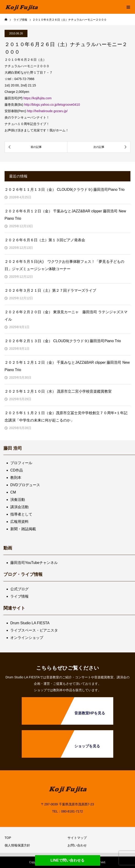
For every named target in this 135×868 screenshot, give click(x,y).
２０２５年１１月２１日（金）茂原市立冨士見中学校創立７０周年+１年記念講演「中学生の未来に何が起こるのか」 (66, 417)
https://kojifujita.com (37, 98)
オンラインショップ (27, 638)
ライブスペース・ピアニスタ (34, 630)
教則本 (16, 478)
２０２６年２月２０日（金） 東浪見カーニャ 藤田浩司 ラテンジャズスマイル (66, 316)
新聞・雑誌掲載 (23, 529)
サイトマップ (77, 838)
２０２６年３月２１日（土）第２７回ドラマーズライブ (50, 290)
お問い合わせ (77, 845)
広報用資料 (19, 522)
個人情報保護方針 (17, 845)
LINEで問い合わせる (67, 860)
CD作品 (17, 470)
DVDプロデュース (25, 485)
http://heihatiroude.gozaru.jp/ (47, 111)
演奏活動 (18, 500)
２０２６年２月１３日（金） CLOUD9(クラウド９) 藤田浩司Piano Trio (63, 341)
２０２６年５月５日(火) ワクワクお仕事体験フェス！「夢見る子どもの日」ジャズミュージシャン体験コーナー (64, 265)
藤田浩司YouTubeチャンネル (34, 563)
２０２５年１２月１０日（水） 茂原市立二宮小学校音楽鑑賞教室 (58, 391)
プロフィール (21, 463)
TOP (8, 838)
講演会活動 (19, 507)
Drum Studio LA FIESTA (30, 623)
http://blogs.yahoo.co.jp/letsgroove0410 (52, 105)
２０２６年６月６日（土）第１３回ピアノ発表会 (45, 240)
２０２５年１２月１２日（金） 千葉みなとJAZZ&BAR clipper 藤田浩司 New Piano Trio (67, 366)
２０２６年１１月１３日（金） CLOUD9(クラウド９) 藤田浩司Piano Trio (65, 190)
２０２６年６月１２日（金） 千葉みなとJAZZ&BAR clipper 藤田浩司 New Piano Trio (65, 215)
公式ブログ (19, 589)
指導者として (21, 514)
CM (13, 492)
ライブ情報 (19, 596)
